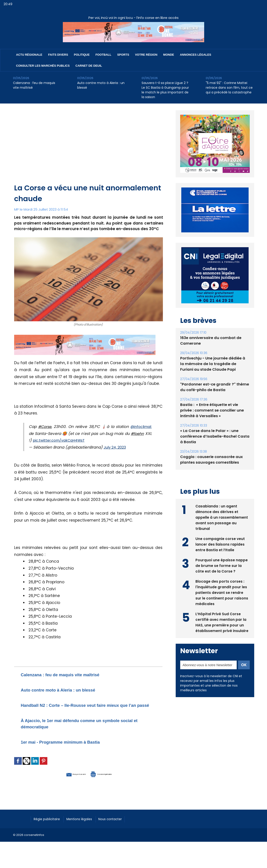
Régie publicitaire (49, 825)
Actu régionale (29, 55)
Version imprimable (112, 780)
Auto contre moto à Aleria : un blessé (101, 85)
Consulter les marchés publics (43, 66)
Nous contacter (121, 825)
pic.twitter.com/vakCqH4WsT (68, 440)
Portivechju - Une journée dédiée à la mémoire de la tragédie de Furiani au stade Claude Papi (214, 364)
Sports (123, 55)
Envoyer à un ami (64, 780)
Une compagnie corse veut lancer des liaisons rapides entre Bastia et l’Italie (220, 544)
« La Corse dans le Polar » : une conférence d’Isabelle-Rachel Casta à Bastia (213, 436)
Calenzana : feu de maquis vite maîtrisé (34, 85)
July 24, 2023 (116, 447)
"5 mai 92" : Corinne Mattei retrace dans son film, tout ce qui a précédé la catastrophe (229, 88)
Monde (169, 55)
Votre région (146, 55)
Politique (82, 55)
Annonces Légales (196, 55)
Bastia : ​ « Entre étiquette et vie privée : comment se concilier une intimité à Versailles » (215, 410)
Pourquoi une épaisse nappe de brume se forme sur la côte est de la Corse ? (222, 565)
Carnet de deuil (89, 66)
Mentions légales (86, 825)
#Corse (45, 427)
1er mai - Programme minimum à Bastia (71, 748)
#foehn (144, 434)
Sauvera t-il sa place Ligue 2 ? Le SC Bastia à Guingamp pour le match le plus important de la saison (165, 90)
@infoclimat (140, 427)
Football (103, 55)
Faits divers (58, 55)
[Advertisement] (89, 149)
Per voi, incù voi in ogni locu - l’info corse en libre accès (133, 18)
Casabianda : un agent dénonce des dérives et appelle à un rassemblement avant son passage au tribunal (222, 517)
